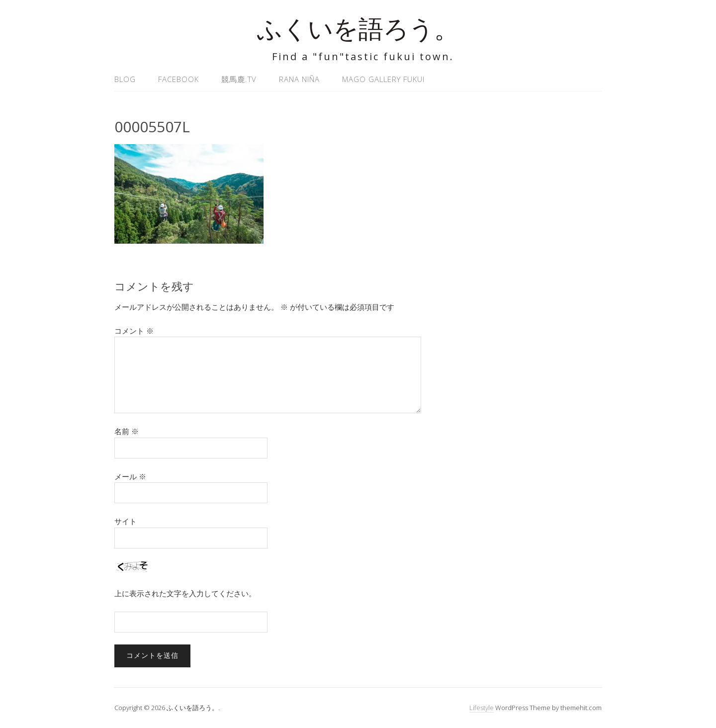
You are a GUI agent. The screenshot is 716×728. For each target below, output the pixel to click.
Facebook (179, 79)
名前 (127, 431)
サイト (126, 521)
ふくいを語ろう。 (358, 32)
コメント (134, 331)
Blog (125, 79)
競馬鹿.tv (239, 79)
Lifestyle (482, 708)
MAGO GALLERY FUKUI (383, 79)
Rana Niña (299, 79)
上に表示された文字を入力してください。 (185, 593)
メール (130, 476)
